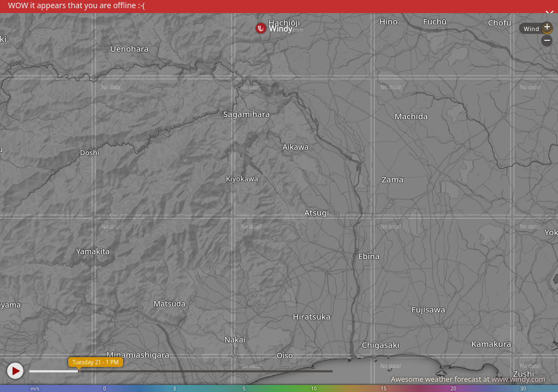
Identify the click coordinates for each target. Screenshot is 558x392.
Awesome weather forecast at (468, 379)
